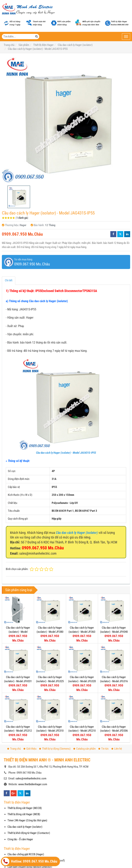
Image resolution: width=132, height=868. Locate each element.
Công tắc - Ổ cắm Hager (20, 839)
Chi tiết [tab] (9, 280)
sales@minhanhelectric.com (31, 778)
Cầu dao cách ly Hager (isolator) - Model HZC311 (18, 632)
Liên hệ (117, 749)
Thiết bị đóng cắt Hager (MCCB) (25, 808)
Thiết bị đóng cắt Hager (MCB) (24, 814)
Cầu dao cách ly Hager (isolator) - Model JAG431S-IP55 (66, 453)
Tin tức (104, 749)
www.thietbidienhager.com (33, 784)
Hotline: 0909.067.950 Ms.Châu (29, 861)
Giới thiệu (30, 749)
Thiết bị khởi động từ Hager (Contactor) (29, 833)
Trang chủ (14, 749)
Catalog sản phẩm (84, 749)
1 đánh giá (22, 218)
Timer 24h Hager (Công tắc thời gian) (27, 820)
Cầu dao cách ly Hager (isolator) (25, 827)
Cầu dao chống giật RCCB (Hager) (26, 854)
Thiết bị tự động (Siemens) (55, 749)
